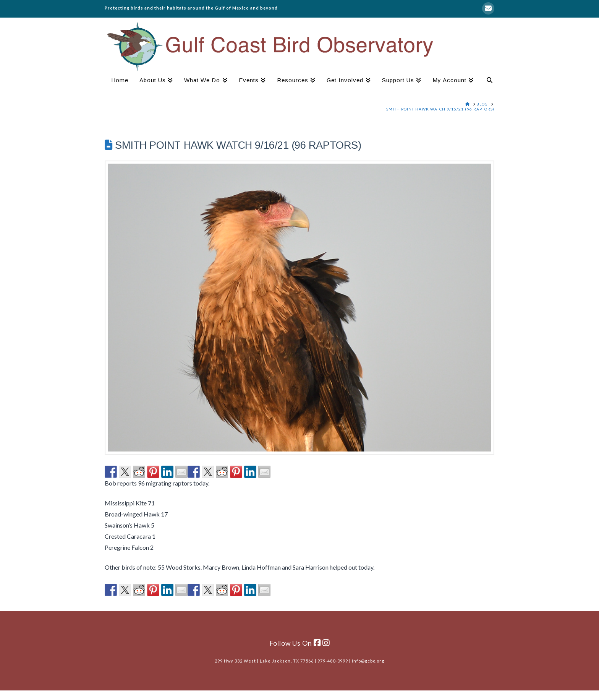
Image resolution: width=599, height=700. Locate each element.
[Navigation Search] (487, 81)
